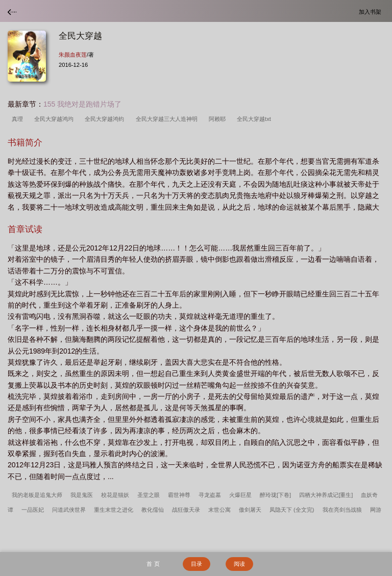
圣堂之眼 (149, 495)
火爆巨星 (240, 495)
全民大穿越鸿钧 (106, 119)
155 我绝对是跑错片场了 (82, 104)
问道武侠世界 (69, 510)
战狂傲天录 (186, 510)
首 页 (153, 564)
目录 (197, 564)
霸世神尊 (179, 495)
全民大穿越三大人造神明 (168, 119)
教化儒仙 (153, 510)
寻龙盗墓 (210, 495)
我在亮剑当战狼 (342, 510)
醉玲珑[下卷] (275, 495)
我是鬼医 (82, 495)
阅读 (239, 564)
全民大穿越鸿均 (55, 119)
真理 (19, 119)
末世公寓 (219, 510)
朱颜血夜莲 (73, 55)
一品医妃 (33, 510)
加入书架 (372, 11)
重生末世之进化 (114, 510)
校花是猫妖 (115, 495)
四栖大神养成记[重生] (326, 495)
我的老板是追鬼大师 (37, 495)
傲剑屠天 (250, 510)
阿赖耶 (219, 119)
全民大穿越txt (255, 119)
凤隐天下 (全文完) (292, 510)
